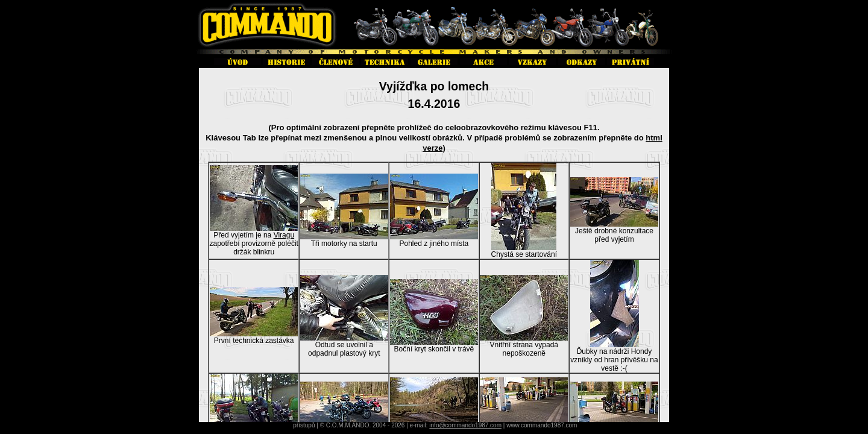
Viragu (284, 235)
